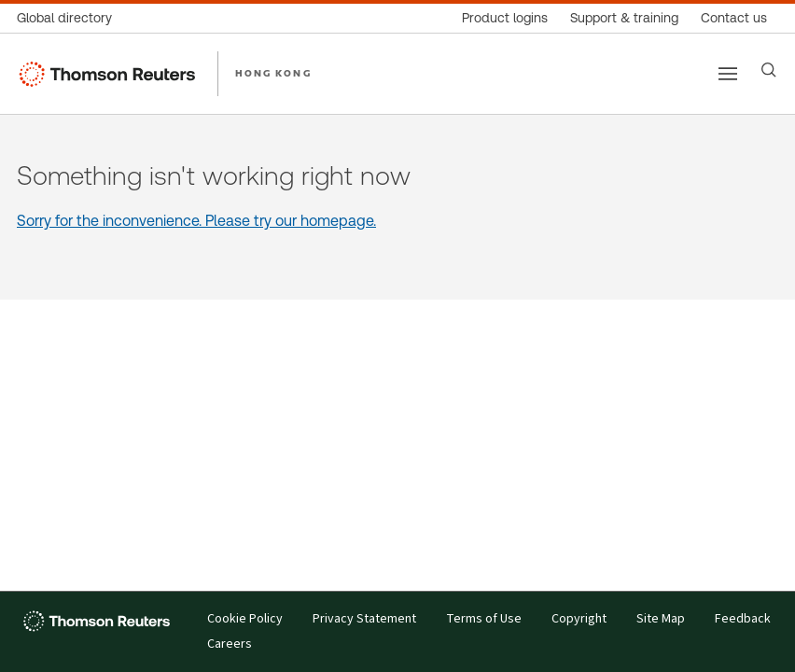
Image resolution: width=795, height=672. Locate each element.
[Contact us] (734, 18)
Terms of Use (484, 619)
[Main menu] (728, 74)
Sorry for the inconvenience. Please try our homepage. (196, 221)
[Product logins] (505, 18)
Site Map (661, 619)
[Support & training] (624, 18)
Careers (230, 644)
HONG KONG (273, 73)
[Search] (769, 70)
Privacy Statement (364, 619)
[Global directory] (70, 18)
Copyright (579, 619)
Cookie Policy (245, 619)
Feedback (743, 619)
